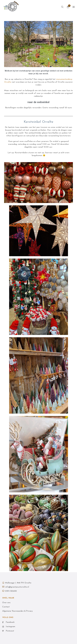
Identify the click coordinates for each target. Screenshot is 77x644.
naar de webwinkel (38, 102)
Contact (6, 607)
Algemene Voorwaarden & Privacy (17, 611)
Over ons (6, 603)
